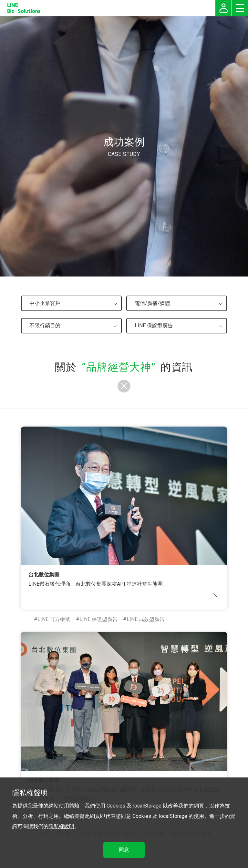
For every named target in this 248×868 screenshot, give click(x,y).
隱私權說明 (61, 826)
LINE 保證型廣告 (98, 619)
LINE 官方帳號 (54, 619)
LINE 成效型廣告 (146, 619)
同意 (124, 850)
